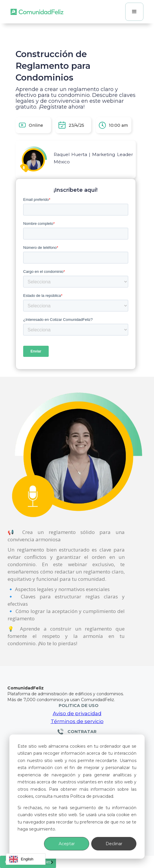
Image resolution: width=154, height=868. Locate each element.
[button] (134, 12)
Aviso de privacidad (77, 713)
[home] (37, 12)
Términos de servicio (77, 721)
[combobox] (26, 859)
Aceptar (67, 844)
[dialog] (77, 797)
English (21, 859)
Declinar (114, 844)
